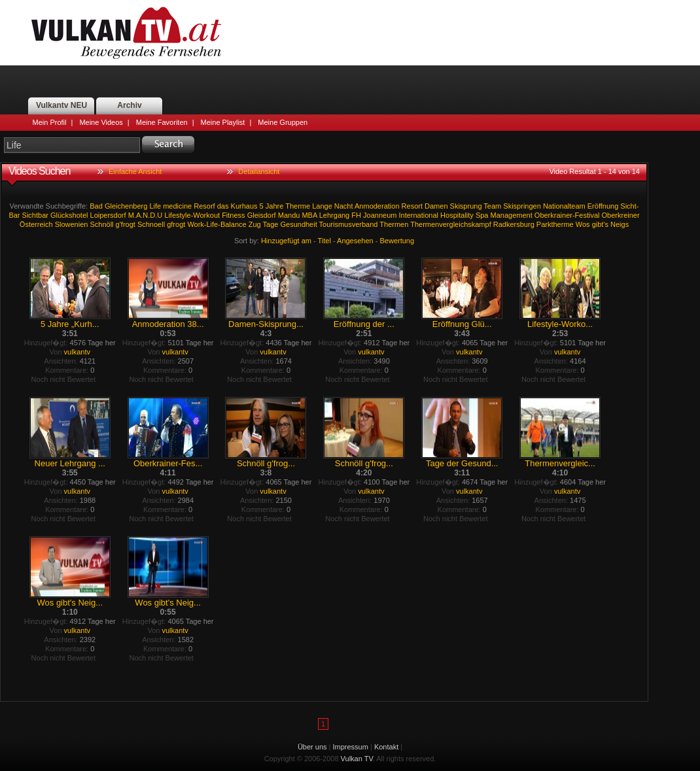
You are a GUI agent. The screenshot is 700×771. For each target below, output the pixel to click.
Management (512, 215)
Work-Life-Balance (217, 224)
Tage (271, 224)
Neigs (620, 224)
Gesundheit (298, 224)
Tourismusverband (349, 224)
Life (155, 206)
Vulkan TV (126, 33)
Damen (436, 206)
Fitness (233, 215)
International (418, 215)
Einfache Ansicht (135, 171)
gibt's (600, 224)
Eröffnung (603, 206)
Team (492, 206)
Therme (298, 206)
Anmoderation (377, 206)
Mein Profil (50, 122)
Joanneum (380, 215)
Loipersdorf (108, 215)
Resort (412, 206)
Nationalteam (564, 206)
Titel (324, 241)
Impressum (351, 747)
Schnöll (101, 224)
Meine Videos (101, 122)
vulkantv (77, 352)
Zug (255, 224)
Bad (96, 206)
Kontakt (386, 747)
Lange (322, 206)
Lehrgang (335, 215)
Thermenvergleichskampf (451, 224)
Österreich (36, 224)
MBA (309, 215)
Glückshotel (69, 215)
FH (356, 215)
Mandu (289, 215)
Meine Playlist (223, 122)
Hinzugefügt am (286, 241)
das (223, 206)
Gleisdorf (262, 215)
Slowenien (72, 224)
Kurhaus (244, 206)
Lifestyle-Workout (192, 215)
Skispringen (522, 206)
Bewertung (397, 241)
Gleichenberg (126, 206)
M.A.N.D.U (146, 215)
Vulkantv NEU (61, 105)
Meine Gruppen (283, 122)
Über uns (312, 747)
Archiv (129, 105)
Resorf (204, 206)
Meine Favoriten (162, 122)
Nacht (344, 206)
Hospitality (457, 215)
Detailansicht (259, 171)
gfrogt (176, 224)
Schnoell (151, 224)
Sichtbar (35, 215)
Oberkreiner (621, 215)
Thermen (394, 224)
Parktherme (555, 224)
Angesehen (355, 241)
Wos (583, 224)
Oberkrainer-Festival (567, 215)
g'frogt (126, 224)
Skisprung (466, 206)
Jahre (275, 206)
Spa (482, 215)
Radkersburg (514, 224)
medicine (177, 206)
